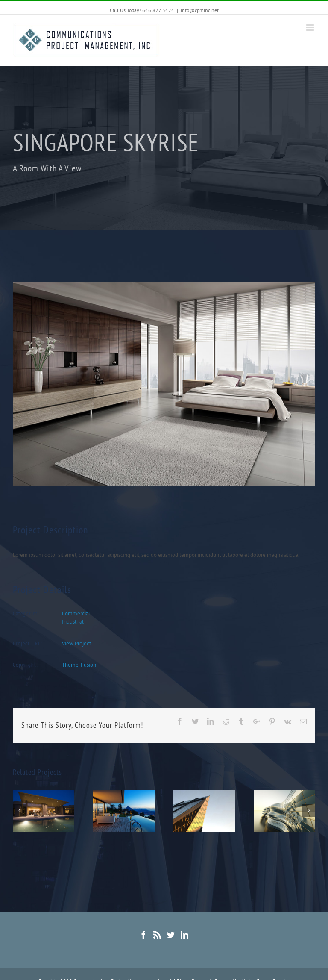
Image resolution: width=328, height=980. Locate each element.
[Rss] (157, 935)
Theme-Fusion (79, 665)
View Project (76, 643)
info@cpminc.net (200, 10)
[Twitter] (171, 935)
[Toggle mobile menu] (311, 28)
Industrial (73, 622)
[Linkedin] (184, 935)
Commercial (76, 614)
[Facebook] (143, 935)
